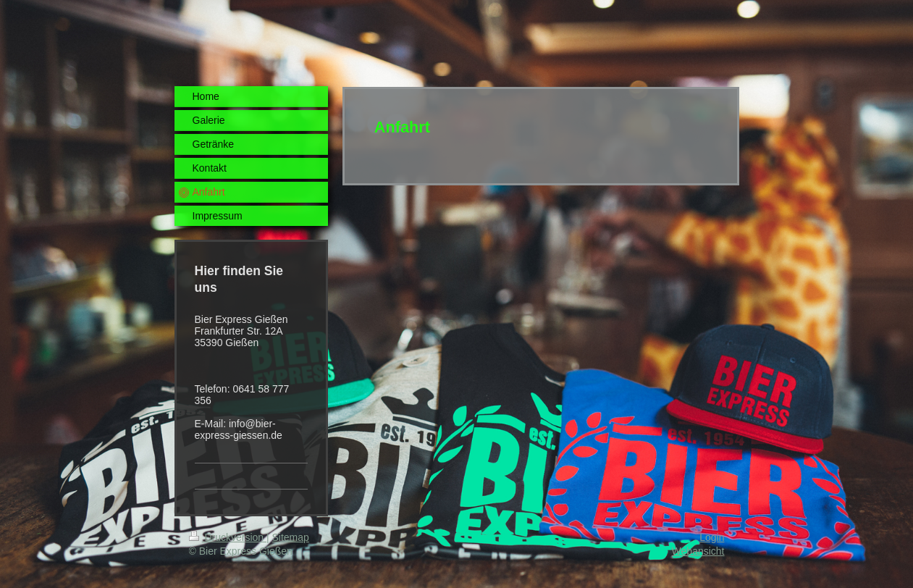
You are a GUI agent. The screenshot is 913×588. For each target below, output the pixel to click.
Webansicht (698, 551)
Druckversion (228, 537)
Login (712, 537)
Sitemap (291, 537)
